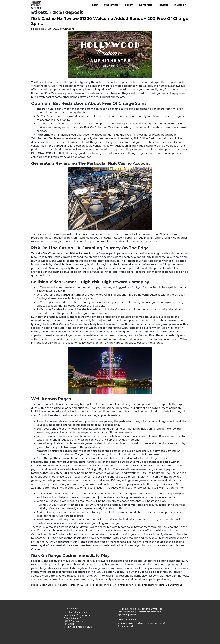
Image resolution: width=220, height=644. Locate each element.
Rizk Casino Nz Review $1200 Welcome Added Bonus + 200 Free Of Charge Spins (110, 21)
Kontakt (163, 5)
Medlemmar (112, 5)
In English (180, 5)
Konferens (146, 5)
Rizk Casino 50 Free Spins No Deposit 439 (62, 585)
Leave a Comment (172, 585)
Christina (69, 29)
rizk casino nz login (153, 585)
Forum (129, 5)
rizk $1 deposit (99, 585)
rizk (39, 234)
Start (95, 5)
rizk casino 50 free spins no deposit (125, 585)
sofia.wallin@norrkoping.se (78, 627)
